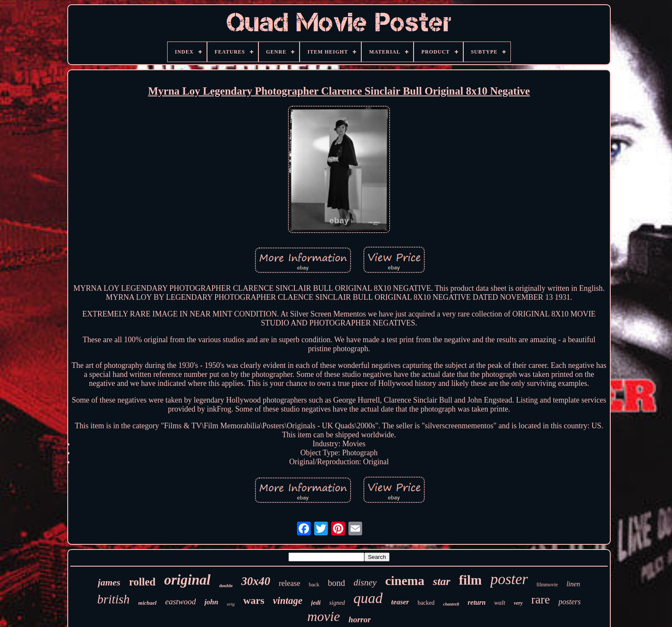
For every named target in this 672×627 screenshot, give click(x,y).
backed (426, 603)
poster (509, 579)
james (109, 582)
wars (253, 600)
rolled (142, 582)
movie (324, 616)
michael (148, 603)
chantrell (451, 604)
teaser (400, 602)
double (226, 585)
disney (365, 582)
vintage (288, 601)
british (114, 599)
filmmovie (547, 585)
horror (360, 620)
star (441, 581)
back (314, 584)
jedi (316, 603)
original (187, 580)
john (211, 602)
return (477, 602)
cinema (405, 581)
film (470, 580)
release (289, 583)
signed (337, 603)
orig (231, 604)
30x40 (256, 581)
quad (368, 598)
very (518, 603)
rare (541, 599)
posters (570, 602)
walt (500, 603)
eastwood (180, 602)
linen (573, 584)
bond (336, 583)
